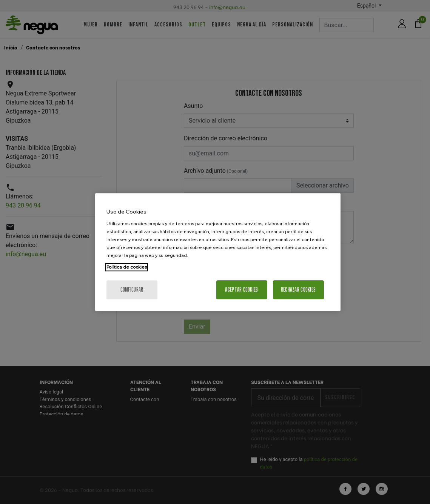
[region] (218, 252)
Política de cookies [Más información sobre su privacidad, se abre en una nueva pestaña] (127, 267)
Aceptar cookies (241, 290)
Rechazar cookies (298, 290)
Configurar (132, 290)
